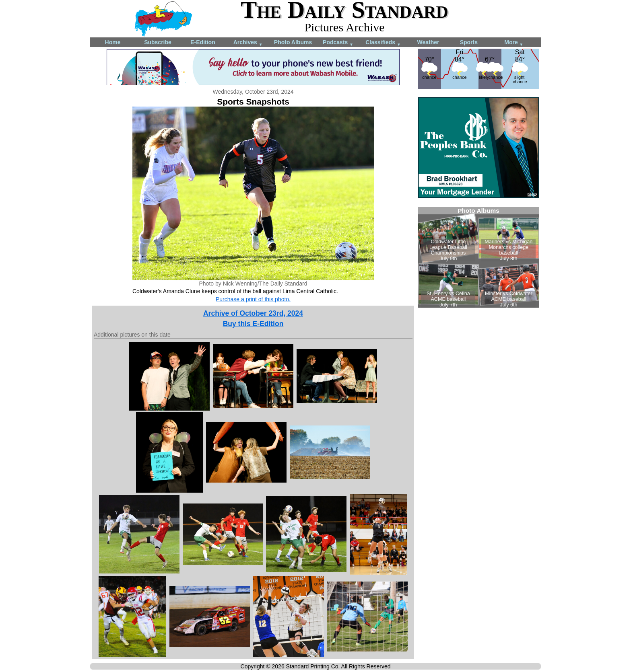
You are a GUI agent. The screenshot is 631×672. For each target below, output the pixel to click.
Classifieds (383, 43)
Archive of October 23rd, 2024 (253, 313)
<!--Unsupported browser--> (478, 257)
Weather (428, 42)
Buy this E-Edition (253, 324)
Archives (248, 43)
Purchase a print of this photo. (253, 299)
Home (113, 42)
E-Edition (203, 42)
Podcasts (338, 43)
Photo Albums (293, 42)
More (514, 43)
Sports (469, 42)
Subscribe (158, 42)
